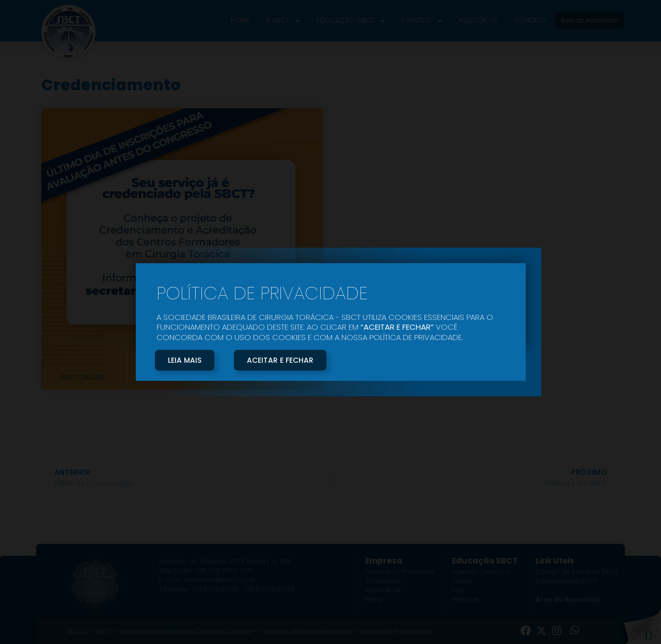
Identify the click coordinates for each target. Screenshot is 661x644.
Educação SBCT (351, 21)
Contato (530, 20)
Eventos (422, 21)
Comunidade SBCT (566, 581)
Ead (458, 590)
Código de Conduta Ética (576, 571)
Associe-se (478, 20)
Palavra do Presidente (399, 571)
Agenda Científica (481, 571)
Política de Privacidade (395, 631)
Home (241, 20)
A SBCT (284, 21)
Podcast (465, 599)
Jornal (462, 581)
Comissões (383, 581)
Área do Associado (568, 599)
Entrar (374, 599)
